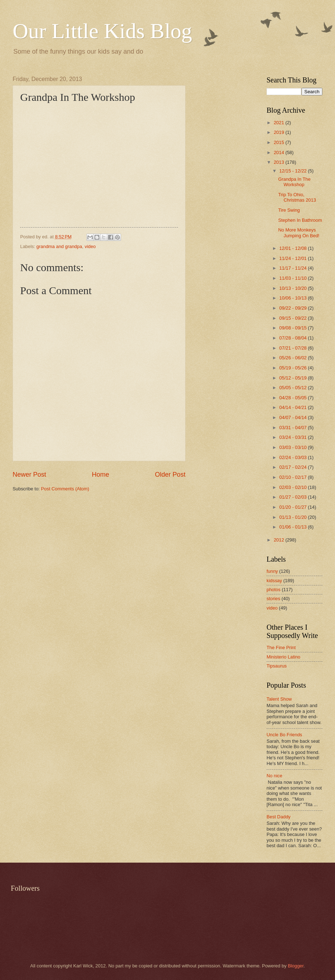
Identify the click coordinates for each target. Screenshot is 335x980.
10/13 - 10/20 (293, 288)
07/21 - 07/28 (293, 348)
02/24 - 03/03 (293, 457)
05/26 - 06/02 (293, 358)
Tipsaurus (277, 666)
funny (272, 571)
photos (274, 590)
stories (273, 599)
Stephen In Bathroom (300, 220)
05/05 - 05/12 (293, 388)
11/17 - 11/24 (293, 268)
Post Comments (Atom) (65, 489)
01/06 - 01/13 (293, 527)
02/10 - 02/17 (293, 477)
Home (100, 475)
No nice (274, 776)
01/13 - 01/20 (293, 517)
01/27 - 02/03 (293, 497)
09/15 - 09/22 (293, 318)
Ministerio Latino (283, 657)
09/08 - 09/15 (293, 328)
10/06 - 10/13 (293, 298)
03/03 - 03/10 (293, 447)
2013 (280, 162)
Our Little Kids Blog (102, 31)
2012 (280, 540)
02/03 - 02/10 (293, 487)
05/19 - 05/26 (293, 368)
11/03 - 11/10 (293, 278)
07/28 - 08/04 (293, 338)
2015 (280, 142)
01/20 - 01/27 (293, 507)
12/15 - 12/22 (293, 171)
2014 (280, 152)
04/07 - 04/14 (293, 417)
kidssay (274, 581)
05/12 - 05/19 (293, 378)
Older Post (170, 475)
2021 (280, 123)
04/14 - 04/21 (293, 407)
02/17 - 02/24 (293, 467)
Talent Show (279, 699)
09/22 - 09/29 (293, 308)
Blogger (296, 966)
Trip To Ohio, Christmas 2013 (297, 197)
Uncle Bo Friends (284, 735)
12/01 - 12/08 (293, 248)
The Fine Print (281, 648)
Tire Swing (289, 210)
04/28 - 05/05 (293, 398)
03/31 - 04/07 (293, 428)
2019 (280, 132)
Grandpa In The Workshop (294, 182)
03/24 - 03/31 (293, 437)
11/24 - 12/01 (293, 258)
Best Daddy (279, 817)
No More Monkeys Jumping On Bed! (299, 233)
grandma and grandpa (59, 246)
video (90, 246)
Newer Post (29, 475)
